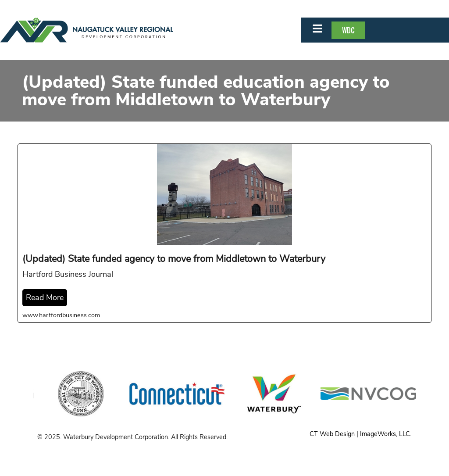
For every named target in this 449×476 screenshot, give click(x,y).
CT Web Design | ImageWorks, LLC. (360, 434)
